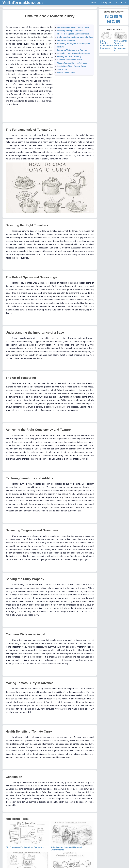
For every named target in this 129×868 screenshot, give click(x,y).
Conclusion (62, 69)
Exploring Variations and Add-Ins (72, 50)
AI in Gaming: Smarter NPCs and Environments (120, 43)
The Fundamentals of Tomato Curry (73, 27)
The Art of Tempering (67, 40)
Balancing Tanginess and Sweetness (74, 53)
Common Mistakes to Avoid (69, 60)
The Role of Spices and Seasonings (73, 34)
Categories (106, 2)
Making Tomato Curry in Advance (72, 63)
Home (94, 2)
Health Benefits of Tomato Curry (71, 66)
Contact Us (121, 2)
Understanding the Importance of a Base (75, 37)
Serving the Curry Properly (69, 56)
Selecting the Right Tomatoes (70, 31)
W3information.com (23, 3)
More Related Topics (66, 73)
